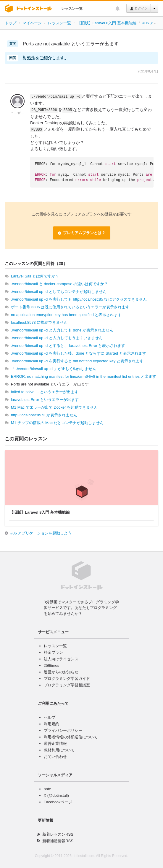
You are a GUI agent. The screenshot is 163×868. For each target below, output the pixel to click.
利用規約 (51, 724)
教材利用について (59, 750)
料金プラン (53, 652)
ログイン (139, 9)
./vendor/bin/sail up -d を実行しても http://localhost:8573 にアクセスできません (79, 299)
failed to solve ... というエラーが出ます (45, 392)
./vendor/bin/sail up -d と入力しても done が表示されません (62, 330)
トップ (11, 23)
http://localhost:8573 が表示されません (44, 415)
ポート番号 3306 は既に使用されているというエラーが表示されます (70, 307)
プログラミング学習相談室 (67, 685)
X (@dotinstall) (56, 795)
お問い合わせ (55, 757)
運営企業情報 (55, 744)
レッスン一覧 (72, 9)
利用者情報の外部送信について (71, 737)
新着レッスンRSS (58, 834)
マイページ (32, 23)
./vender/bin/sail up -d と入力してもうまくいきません (57, 338)
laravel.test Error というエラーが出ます (45, 400)
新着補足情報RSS (58, 841)
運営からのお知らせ (61, 672)
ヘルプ (50, 717)
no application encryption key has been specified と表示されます (66, 315)
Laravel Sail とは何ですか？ (35, 276)
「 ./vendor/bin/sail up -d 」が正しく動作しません (54, 369)
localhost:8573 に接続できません (39, 322)
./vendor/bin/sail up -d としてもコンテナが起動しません (59, 292)
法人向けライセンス (61, 659)
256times (52, 665)
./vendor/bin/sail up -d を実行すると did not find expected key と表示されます (77, 361)
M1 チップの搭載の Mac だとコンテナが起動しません (57, 423)
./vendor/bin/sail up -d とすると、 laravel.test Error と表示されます (68, 346)
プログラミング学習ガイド (67, 679)
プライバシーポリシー (63, 730)
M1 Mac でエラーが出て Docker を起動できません (54, 407)
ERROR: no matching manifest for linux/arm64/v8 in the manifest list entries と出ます (84, 376)
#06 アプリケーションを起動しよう (41, 533)
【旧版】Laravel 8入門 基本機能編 (107, 23)
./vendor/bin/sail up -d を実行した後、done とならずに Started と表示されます (79, 353)
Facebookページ (58, 802)
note (47, 789)
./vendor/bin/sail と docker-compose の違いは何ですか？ (59, 284)
